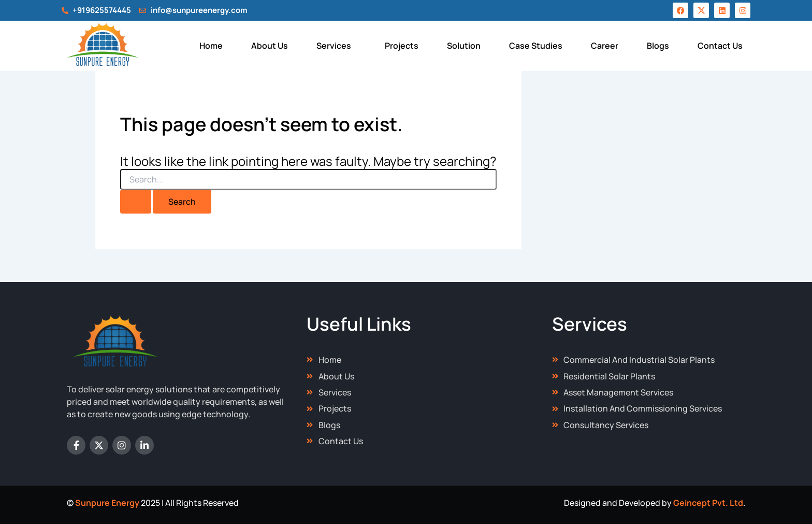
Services (334, 46)
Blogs (658, 46)
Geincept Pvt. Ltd (708, 503)
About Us (270, 46)
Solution (464, 46)
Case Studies (536, 46)
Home (211, 46)
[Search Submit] (136, 202)
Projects (402, 46)
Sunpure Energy (107, 503)
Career (605, 46)
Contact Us (720, 46)
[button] (336, 46)
